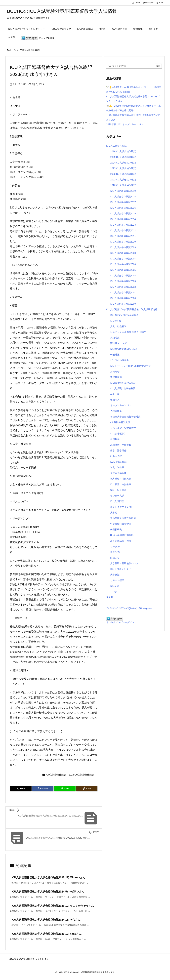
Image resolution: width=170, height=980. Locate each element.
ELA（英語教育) (119, 462)
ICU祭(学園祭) (118, 434)
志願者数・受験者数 (121, 445)
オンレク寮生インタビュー (124, 507)
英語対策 (115, 338)
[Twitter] (21, 789)
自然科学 (115, 439)
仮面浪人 (115, 400)
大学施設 (115, 575)
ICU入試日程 (117, 501)
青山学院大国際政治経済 (123, 518)
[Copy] (87, 789)
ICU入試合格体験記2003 (123, 281)
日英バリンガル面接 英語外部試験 (128, 332)
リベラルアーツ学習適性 (123, 428)
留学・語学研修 (118, 450)
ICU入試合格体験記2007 (123, 259)
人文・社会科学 (118, 326)
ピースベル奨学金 (120, 360)
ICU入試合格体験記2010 (123, 242)
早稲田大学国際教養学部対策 (125, 417)
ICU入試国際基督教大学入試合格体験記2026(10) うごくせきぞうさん (53, 906)
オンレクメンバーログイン (120, 622)
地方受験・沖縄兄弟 (121, 479)
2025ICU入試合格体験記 (123, 157)
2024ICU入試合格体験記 (123, 163)
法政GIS (115, 558)
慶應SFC (115, 552)
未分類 (110, 597)
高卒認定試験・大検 (121, 541)
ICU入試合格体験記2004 (123, 276)
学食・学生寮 (117, 467)
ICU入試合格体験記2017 (123, 202)
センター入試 (117, 496)
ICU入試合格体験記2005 (123, 270)
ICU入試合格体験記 (32, 50)
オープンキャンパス (121, 405)
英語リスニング (118, 343)
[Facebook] (43, 789)
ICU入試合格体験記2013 (123, 225)
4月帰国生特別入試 (120, 422)
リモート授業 (117, 580)
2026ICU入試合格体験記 (123, 151)
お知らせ (115, 371)
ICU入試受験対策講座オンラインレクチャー (31, 959)
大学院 (114, 513)
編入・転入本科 (118, 490)
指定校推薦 (116, 377)
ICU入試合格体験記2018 (123, 197)
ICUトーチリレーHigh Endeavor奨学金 (130, 366)
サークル (115, 546)
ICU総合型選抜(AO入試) (123, 383)
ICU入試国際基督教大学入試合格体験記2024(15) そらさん (46, 920)
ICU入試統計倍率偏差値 (123, 388)
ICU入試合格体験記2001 (123, 292)
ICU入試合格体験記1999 (123, 304)
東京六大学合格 (118, 473)
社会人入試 (116, 456)
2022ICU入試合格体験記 (123, 174)
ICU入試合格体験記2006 (123, 264)
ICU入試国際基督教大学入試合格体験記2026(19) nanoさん (46, 934)
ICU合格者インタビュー (123, 569)
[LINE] (65, 789)
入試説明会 (116, 411)
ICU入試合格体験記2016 (123, 208)
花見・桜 (115, 394)
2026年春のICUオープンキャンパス (125, 124)
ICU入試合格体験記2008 (123, 253)
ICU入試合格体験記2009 (123, 247)
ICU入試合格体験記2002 (123, 287)
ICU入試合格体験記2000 (123, 298)
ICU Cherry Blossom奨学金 (124, 315)
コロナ (114, 592)
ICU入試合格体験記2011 (123, 236)
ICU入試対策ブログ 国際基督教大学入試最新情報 (132, 309)
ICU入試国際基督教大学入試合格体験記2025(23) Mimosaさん (48, 878)
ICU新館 (115, 586)
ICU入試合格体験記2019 (123, 191)
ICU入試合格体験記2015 (123, 213)
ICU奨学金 (116, 321)
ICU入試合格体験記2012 (123, 230)
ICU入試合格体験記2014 (123, 219)
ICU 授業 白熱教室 (121, 484)
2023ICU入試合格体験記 (81, 775)
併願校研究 (116, 530)
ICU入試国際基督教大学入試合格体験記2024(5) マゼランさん (48, 892)
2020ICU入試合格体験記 (123, 185)
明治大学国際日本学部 (122, 535)
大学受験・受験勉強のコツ (124, 563)
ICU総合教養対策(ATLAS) (124, 349)
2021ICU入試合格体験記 (123, 180)
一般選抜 (115, 355)
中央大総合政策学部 (121, 524)
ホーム (13, 50)
